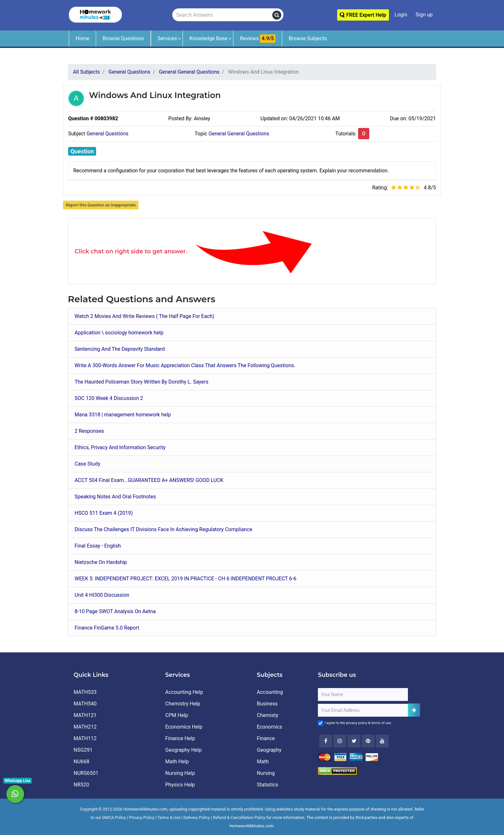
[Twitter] (354, 741)
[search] (277, 15)
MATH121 (85, 715)
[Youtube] (368, 741)
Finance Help (180, 738)
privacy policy (357, 723)
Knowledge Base (208, 38)
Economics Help (184, 727)
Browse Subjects (308, 38)
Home (82, 38)
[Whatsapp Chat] (15, 794)
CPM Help (177, 715)
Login (401, 15)
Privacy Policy (142, 817)
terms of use (381, 723)
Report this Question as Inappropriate (101, 205)
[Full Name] (363, 694)
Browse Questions (123, 38)
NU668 (81, 762)
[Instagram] (340, 741)
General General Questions (239, 134)
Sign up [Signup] (424, 15)
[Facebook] (326, 741)
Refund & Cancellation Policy (239, 817)
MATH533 (85, 692)
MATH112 (85, 738)
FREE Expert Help (363, 15)
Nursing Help (180, 773)
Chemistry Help (183, 704)
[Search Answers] (222, 15)
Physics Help (180, 785)
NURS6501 (86, 773)
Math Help (177, 762)
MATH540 (85, 704)
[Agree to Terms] (320, 723)
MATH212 (85, 727)
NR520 (81, 785)
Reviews (258, 39)
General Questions (107, 134)
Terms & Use (169, 817)
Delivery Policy (197, 817)
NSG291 (83, 750)
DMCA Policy (114, 817)
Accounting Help (184, 692)
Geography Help (183, 750)
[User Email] (363, 710)
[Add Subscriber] (414, 710)
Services (167, 38)
